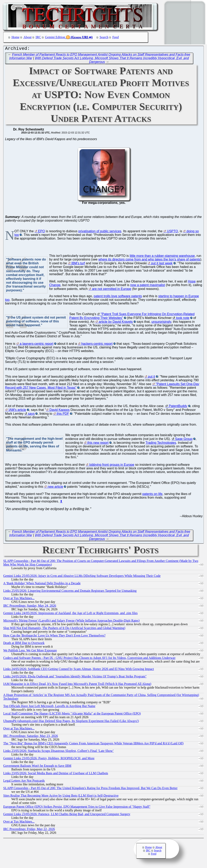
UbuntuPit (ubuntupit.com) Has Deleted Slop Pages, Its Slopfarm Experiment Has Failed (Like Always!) (71, 722)
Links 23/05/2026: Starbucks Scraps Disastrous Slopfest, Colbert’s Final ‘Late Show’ (59, 752)
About (27, 37)
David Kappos (60, 411)
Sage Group (184, 440)
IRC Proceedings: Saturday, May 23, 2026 (31, 737)
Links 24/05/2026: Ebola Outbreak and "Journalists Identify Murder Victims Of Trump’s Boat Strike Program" (75, 677)
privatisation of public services (100, 232)
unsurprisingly (161, 323)
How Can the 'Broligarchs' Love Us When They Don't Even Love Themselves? (54, 636)
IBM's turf (78, 264)
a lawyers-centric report (37, 345)
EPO (41, 232)
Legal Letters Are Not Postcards (24, 782)
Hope (192, 282)
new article (55, 488)
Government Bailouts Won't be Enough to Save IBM (37, 767)
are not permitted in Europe (112, 290)
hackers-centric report (97, 345)
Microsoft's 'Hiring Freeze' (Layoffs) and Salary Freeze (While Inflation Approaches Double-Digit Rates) (71, 622)
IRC (38, 37)
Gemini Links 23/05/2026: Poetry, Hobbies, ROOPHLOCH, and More (49, 759)
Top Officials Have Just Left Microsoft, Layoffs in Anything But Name (49, 707)
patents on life (152, 495)
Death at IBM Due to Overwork (24, 644)
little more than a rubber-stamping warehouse (162, 257)
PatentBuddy (178, 407)
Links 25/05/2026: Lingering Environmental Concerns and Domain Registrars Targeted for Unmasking (70, 592)
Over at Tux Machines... (19, 599)
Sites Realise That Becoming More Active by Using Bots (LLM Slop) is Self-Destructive (61, 797)
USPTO (173, 232)
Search (104, 37)
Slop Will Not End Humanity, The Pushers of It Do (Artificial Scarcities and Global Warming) (64, 629)
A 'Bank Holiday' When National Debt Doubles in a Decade (42, 584)
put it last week (162, 264)
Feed (116, 37)
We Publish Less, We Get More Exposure (30, 651)
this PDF (63, 415)
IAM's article (17, 411)
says (31, 415)
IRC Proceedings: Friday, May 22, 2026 (29, 830)
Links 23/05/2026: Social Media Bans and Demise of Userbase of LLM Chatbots (56, 774)
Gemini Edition (55, 37)
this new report (98, 444)
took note (183, 319)
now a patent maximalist (148, 286)
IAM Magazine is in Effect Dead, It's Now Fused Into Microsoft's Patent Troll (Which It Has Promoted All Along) (77, 685)
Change (55, 286)
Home (15, 37)
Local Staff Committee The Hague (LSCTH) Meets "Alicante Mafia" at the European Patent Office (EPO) (72, 714)
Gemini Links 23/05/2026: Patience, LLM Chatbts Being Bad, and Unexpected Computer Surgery (67, 815)
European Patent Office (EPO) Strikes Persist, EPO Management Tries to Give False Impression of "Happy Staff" (77, 808)
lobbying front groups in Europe (112, 466)
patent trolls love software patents (118, 297)
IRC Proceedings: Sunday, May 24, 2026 (30, 607)
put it (152, 378)
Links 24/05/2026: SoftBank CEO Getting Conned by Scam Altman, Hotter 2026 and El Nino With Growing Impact (79, 670)
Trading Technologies (161, 444)
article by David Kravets (116, 323)
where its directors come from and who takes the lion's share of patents (149, 260)
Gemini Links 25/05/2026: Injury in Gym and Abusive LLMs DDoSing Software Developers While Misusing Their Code (82, 577)
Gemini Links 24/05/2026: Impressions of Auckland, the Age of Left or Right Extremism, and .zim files (70, 614)
